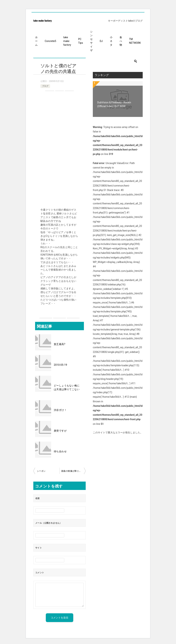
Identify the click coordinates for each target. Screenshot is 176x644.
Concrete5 (50, 41)
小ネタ (111, 41)
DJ (101, 41)
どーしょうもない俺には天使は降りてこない (67, 387)
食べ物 (121, 41)
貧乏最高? (60, 344)
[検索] (118, 61)
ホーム (36, 41)
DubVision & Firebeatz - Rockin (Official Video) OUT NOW (114, 104)
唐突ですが (60, 431)
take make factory (42, 20)
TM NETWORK (135, 41)
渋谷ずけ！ (60, 410)
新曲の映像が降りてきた (73, 471)
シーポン (41, 471)
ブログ (45, 86)
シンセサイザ (91, 41)
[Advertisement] (59, 150)
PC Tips (81, 41)
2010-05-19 (60, 365)
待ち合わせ (60, 451)
